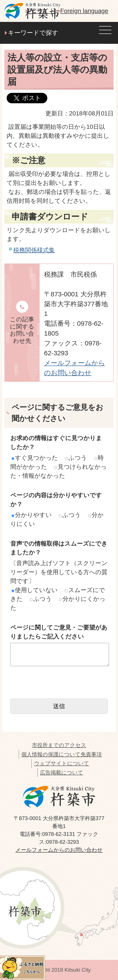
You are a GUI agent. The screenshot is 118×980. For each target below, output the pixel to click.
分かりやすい (32, 515)
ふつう (76, 458)
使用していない (35, 590)
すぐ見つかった (35, 458)
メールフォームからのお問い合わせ (59, 850)
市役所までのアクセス (59, 745)
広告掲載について (62, 772)
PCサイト (42, 11)
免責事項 (91, 754)
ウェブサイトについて (62, 763)
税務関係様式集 (34, 250)
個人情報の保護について (51, 754)
